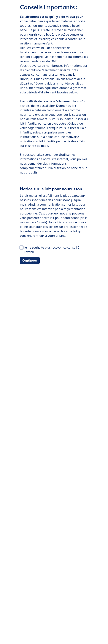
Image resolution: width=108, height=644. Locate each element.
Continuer (30, 260)
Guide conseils (44, 79)
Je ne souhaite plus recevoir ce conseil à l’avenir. (52, 250)
